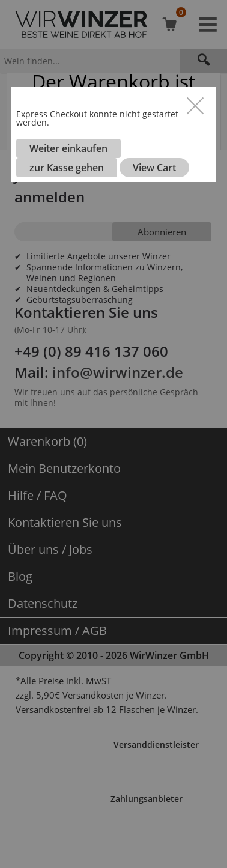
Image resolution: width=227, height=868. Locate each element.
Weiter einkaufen (68, 148)
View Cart (154, 168)
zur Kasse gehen (67, 168)
